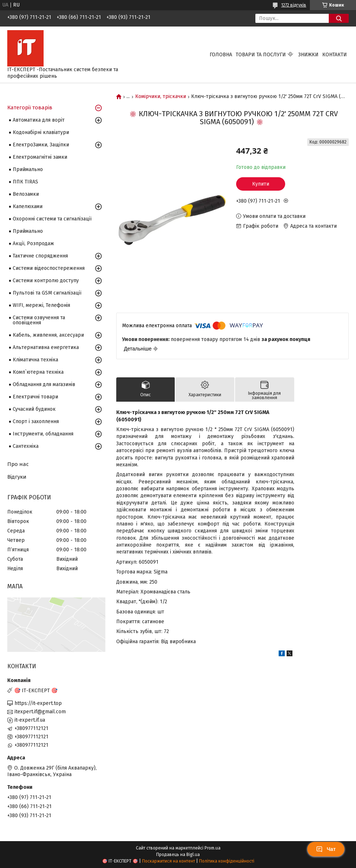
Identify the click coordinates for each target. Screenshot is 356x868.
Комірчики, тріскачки (161, 97)
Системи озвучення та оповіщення (39, 320)
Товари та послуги (261, 55)
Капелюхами (28, 206)
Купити (261, 184)
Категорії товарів (30, 108)
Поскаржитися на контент (169, 861)
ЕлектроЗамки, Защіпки (41, 145)
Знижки (308, 55)
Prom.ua (213, 848)
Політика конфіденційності (227, 861)
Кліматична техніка (35, 360)
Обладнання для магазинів (44, 384)
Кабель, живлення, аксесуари (48, 335)
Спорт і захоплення (36, 421)
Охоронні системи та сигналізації (52, 219)
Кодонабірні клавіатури (41, 132)
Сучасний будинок (34, 409)
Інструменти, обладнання (43, 434)
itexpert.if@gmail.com (40, 712)
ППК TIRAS (25, 182)
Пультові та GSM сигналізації (47, 293)
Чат (326, 849)
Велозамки (26, 194)
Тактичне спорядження (40, 256)
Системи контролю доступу (46, 281)
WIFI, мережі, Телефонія (41, 305)
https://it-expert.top (38, 703)
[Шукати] (339, 18)
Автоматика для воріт (39, 120)
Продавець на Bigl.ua (178, 855)
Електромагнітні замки (40, 157)
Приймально (28, 169)
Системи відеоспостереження (49, 268)
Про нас (18, 464)
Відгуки (17, 477)
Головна (221, 55)
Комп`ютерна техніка (38, 372)
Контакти (335, 55)
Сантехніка (26, 446)
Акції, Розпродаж (33, 244)
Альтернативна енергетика (46, 347)
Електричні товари (35, 397)
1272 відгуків (294, 5)
